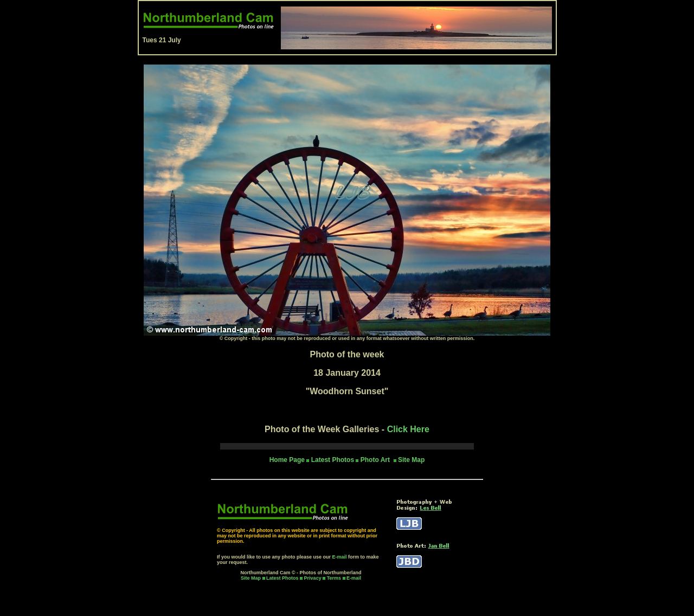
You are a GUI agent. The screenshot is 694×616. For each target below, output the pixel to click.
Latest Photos (282, 578)
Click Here (408, 429)
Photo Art (376, 460)
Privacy (314, 578)
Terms (334, 578)
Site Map (411, 460)
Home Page (287, 460)
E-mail (340, 557)
